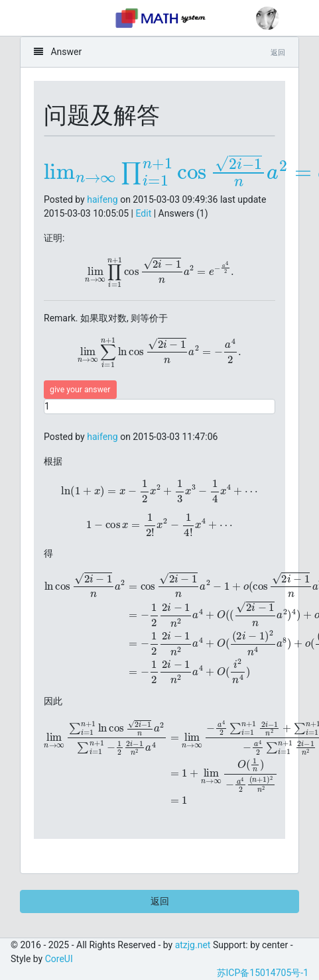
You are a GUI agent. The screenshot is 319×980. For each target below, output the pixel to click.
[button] (268, 18)
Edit (144, 213)
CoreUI (59, 959)
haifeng (102, 199)
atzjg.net (193, 945)
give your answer (80, 390)
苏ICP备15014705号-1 (263, 973)
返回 (160, 901)
